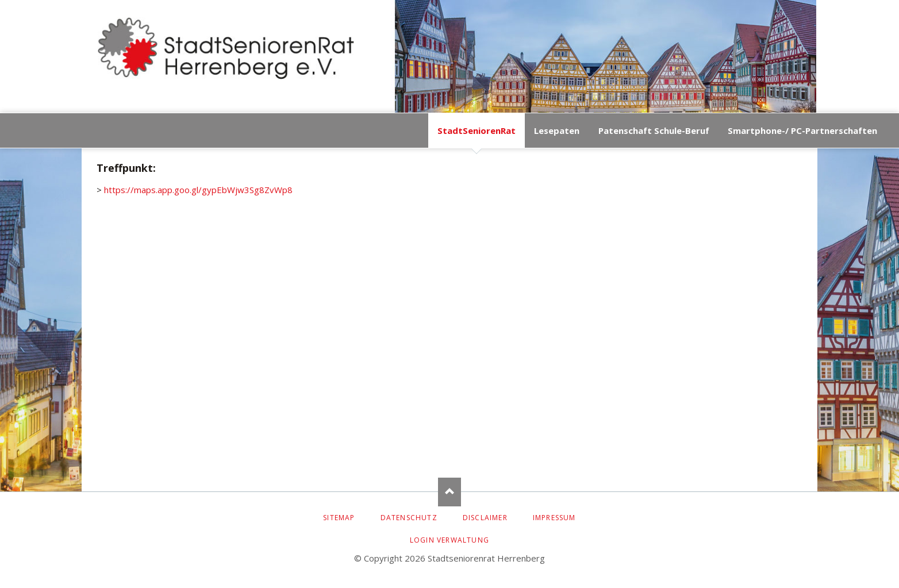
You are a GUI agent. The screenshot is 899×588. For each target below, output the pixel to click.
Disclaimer (485, 518)
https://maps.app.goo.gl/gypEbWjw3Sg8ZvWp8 (198, 190)
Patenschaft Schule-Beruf (654, 130)
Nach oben (450, 492)
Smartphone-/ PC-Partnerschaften (802, 130)
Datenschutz (409, 518)
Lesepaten (557, 130)
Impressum (554, 518)
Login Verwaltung (450, 540)
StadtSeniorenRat (477, 130)
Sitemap (339, 518)
